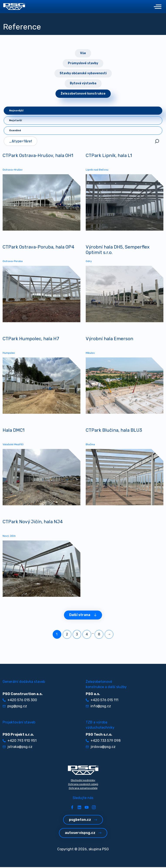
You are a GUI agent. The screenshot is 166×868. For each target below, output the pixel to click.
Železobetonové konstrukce (83, 94)
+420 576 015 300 (20, 701)
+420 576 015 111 (102, 701)
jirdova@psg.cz (101, 748)
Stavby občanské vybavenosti (83, 73)
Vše (83, 53)
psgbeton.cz (83, 821)
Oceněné (15, 130)
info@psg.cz (98, 707)
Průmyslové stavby (83, 63)
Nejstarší (16, 120)
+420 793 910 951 (20, 741)
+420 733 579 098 (103, 741)
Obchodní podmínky (83, 781)
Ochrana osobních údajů (83, 785)
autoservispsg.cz (83, 834)
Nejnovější (16, 110)
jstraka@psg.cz (18, 748)
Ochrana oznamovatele (83, 789)
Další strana (83, 616)
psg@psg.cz (15, 707)
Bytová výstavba (83, 83)
